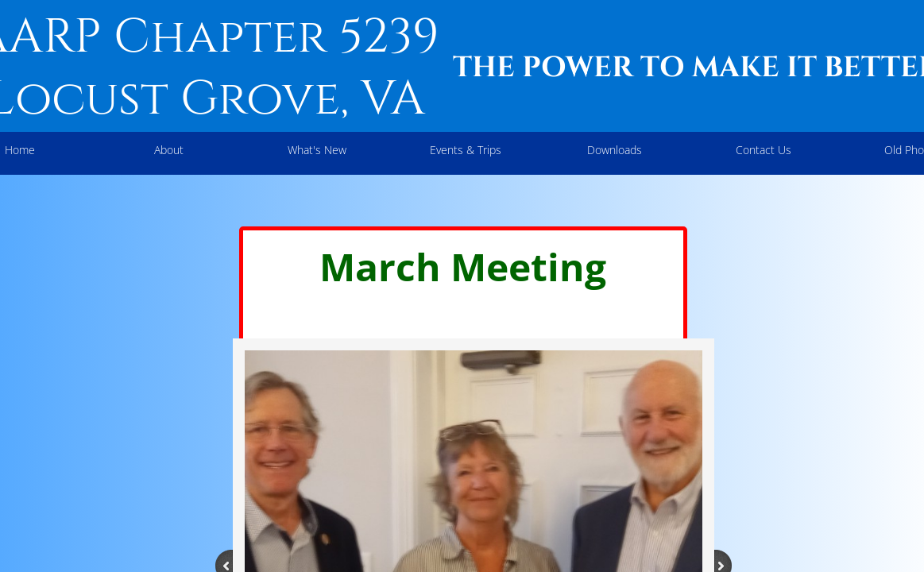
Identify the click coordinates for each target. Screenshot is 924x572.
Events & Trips (466, 150)
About (169, 150)
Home (20, 150)
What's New (317, 150)
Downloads (615, 150)
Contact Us (764, 150)
